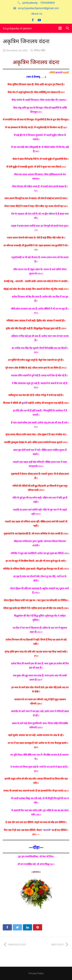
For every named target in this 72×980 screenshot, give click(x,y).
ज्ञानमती (59, 73)
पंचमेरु (19, 100)
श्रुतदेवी (24, 403)
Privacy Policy (36, 973)
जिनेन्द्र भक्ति (40, 50)
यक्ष (25, 411)
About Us (37, 14)
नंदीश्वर (60, 135)
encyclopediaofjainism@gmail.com (38, 8)
